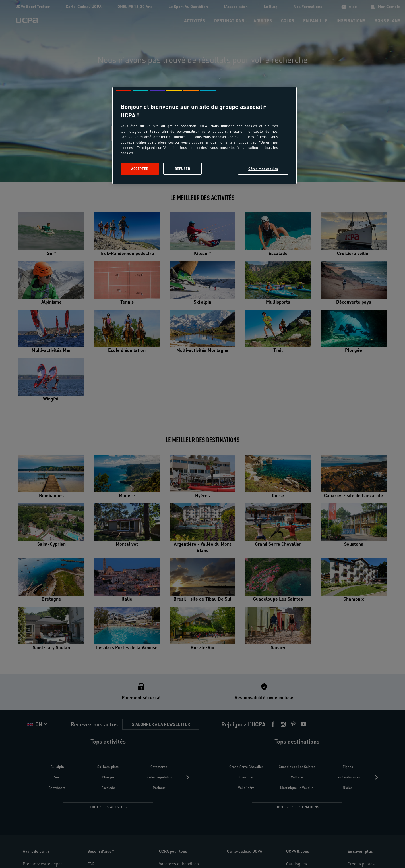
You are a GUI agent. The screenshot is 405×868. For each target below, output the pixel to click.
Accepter (140, 169)
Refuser (183, 169)
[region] (204, 135)
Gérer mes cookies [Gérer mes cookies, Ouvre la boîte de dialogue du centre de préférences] (263, 169)
